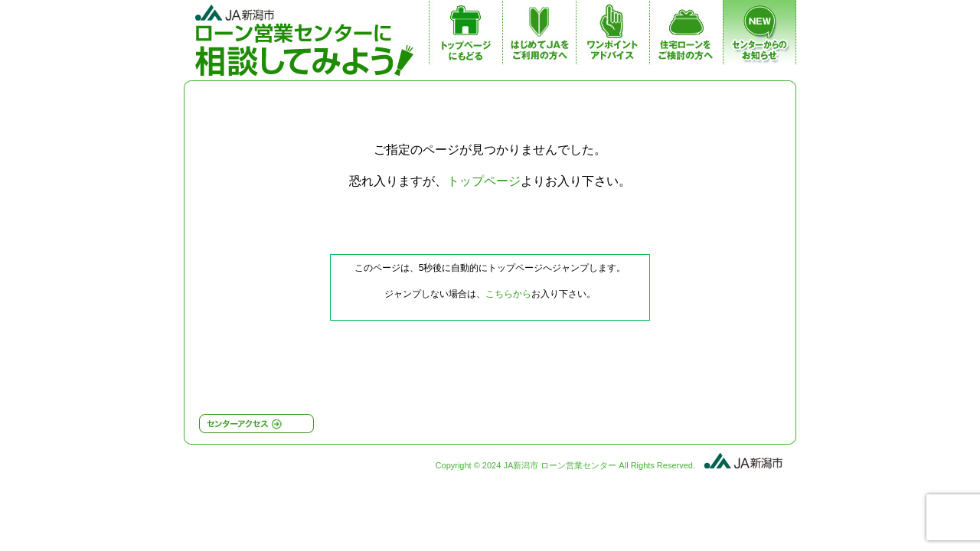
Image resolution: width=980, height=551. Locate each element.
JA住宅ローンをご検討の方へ (686, 37)
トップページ (465, 37)
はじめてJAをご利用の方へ (539, 37)
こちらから (508, 294)
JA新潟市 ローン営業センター (308, 38)
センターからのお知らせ (759, 37)
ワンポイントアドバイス (612, 37)
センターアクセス (256, 424)
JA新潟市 (742, 459)
